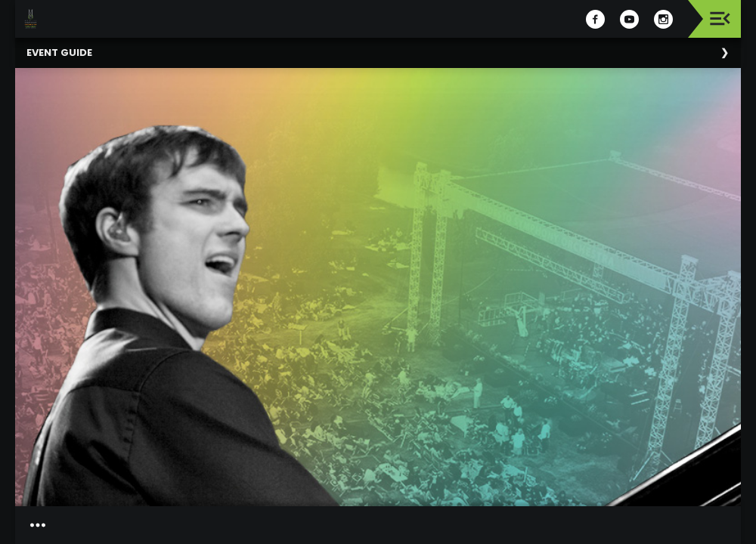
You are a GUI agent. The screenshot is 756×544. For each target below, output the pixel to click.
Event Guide (59, 53)
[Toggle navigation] (720, 19)
